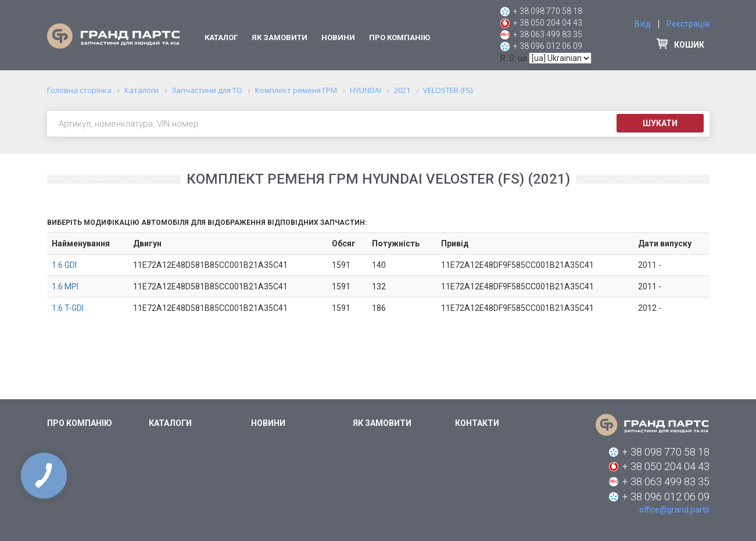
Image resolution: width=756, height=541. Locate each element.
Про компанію (400, 37)
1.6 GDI (64, 265)
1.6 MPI (65, 286)
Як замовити (280, 37)
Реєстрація (688, 24)
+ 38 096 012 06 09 (548, 46)
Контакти (477, 423)
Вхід (643, 24)
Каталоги (170, 423)
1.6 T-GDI (68, 308)
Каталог (221, 37)
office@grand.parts (674, 510)
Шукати (660, 123)
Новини (338, 37)
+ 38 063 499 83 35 (548, 34)
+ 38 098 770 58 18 (548, 11)
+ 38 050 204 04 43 (548, 23)
